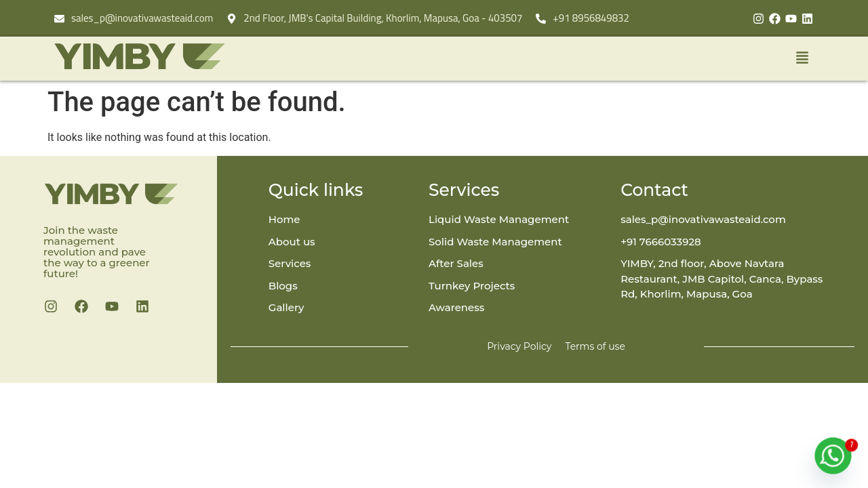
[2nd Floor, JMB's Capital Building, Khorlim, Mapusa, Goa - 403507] (232, 19)
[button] (563, 59)
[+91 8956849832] (541, 19)
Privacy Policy (519, 346)
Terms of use (595, 346)
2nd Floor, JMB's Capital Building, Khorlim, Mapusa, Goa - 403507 (383, 18)
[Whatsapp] (833, 456)
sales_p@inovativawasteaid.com (142, 18)
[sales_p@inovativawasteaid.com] (59, 19)
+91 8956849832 (591, 18)
